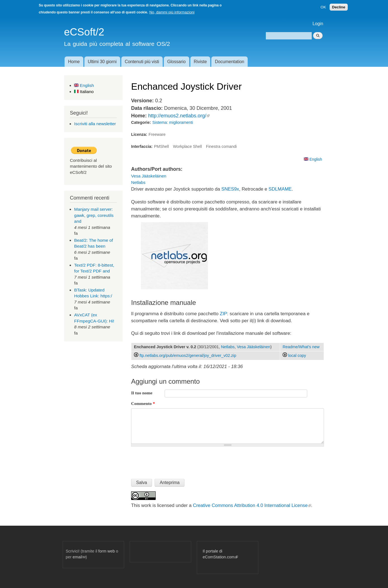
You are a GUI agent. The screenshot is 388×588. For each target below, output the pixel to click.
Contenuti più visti (142, 62)
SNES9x (230, 189)
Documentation (230, 62)
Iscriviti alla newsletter (95, 124)
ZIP (223, 314)
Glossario (176, 62)
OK (323, 7)
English (84, 85)
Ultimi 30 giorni (102, 62)
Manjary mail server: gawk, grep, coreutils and (94, 215)
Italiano (84, 92)
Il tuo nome (142, 393)
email (79, 557)
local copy (294, 355)
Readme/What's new (301, 347)
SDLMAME (280, 189)
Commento (143, 403)
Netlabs (138, 182)
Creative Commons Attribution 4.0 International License (252, 505)
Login (318, 24)
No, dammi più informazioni (172, 12)
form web (107, 551)
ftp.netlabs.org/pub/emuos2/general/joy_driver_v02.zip (188, 355)
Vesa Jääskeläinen (149, 176)
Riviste (200, 62)
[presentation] (174, 460)
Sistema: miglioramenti (173, 122)
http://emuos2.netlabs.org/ (179, 116)
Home (74, 62)
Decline (339, 7)
